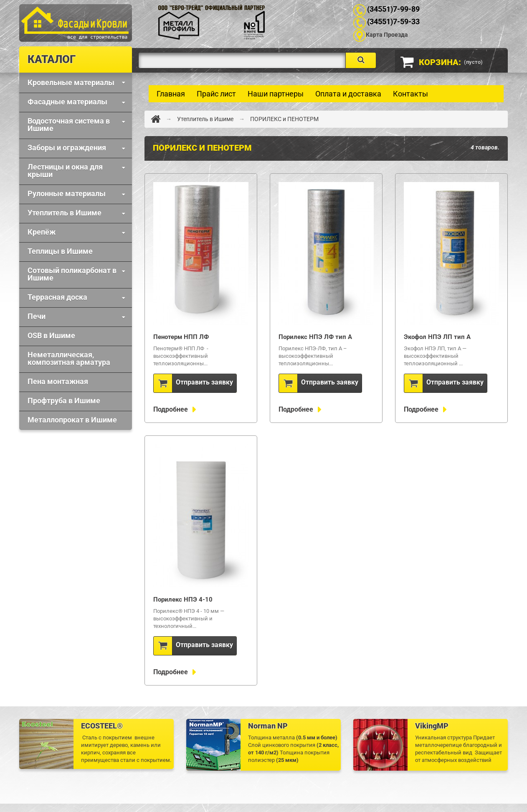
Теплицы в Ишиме (60, 251)
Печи (37, 316)
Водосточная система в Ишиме (69, 125)
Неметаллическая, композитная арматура (69, 358)
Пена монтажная (58, 381)
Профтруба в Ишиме (64, 401)
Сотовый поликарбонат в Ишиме (72, 274)
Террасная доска (57, 297)
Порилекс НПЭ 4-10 (183, 600)
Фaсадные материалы (67, 102)
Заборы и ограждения (67, 148)
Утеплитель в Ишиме (65, 213)
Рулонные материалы (67, 194)
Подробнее (171, 409)
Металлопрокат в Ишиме (72, 420)
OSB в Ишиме (51, 335)
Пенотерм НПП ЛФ (181, 337)
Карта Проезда (387, 35)
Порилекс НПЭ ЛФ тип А (315, 337)
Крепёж (42, 232)
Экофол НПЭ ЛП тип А (437, 337)
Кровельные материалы (71, 82)
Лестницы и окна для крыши (65, 171)
